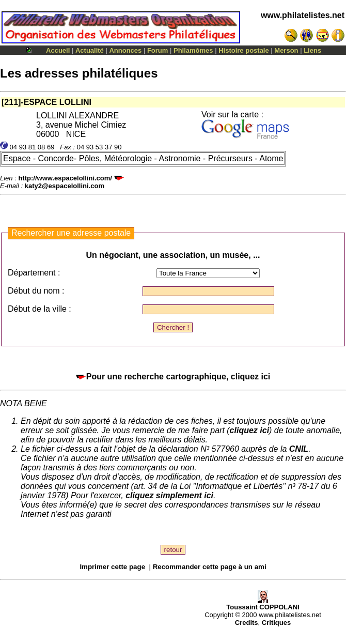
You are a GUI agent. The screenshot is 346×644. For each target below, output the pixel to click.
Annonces (125, 50)
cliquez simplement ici (169, 495)
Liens (312, 50)
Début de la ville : (40, 309)
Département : (34, 273)
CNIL (299, 449)
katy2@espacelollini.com (65, 186)
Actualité (90, 50)
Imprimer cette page (112, 567)
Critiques (276, 623)
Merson (286, 50)
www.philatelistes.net (303, 15)
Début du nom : (36, 291)
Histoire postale (244, 50)
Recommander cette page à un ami (210, 567)
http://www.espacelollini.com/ (65, 178)
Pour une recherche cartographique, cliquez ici (173, 377)
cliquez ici (249, 430)
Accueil (58, 50)
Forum (158, 50)
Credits (247, 623)
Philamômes (193, 50)
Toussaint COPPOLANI (263, 604)
